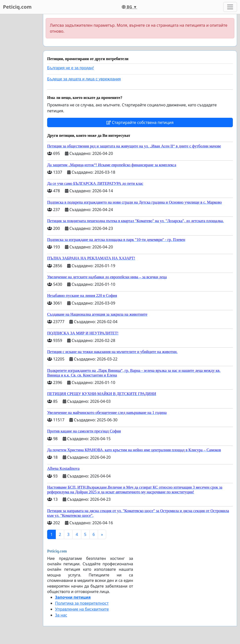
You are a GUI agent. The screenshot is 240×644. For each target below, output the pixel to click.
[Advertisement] (20, 88)
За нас (61, 615)
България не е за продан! (70, 68)
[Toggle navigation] (230, 7)
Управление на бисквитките (82, 609)
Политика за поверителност (82, 603)
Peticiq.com (17, 7)
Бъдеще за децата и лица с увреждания (84, 79)
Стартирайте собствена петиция (140, 122)
